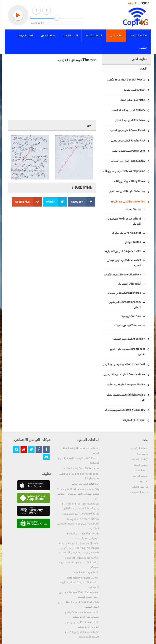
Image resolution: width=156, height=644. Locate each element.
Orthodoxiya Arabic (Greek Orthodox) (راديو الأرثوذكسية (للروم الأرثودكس (79, 582)
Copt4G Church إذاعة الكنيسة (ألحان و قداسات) (79, 461)
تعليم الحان (142, 454)
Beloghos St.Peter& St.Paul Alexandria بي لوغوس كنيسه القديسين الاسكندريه (78, 524)
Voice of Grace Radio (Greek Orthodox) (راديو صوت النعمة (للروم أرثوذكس (79, 562)
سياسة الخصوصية (139, 492)
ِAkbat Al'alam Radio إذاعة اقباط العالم (81, 451)
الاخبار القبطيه (141, 465)
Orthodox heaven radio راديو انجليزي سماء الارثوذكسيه (82, 615)
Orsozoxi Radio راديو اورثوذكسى (81, 514)
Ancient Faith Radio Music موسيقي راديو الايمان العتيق (79, 595)
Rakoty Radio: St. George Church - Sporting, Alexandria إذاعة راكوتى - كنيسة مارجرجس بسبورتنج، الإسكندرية (79, 548)
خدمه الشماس (141, 470)
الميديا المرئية (140, 476)
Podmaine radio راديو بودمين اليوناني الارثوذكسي (82, 624)
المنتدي (144, 481)
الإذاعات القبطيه (140, 459)
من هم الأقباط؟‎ (140, 487)
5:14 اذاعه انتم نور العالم (86, 484)
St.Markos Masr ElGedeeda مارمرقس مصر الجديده (83, 536)
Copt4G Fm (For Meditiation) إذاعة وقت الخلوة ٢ (79, 476)
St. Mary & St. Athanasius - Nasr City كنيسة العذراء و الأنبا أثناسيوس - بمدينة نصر (78, 494)
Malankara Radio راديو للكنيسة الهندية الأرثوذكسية (82, 634)
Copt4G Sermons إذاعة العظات (82, 468)
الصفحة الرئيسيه (140, 448)
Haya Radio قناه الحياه (86, 572)
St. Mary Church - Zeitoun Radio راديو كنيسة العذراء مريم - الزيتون (81, 506)
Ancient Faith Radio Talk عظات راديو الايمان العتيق (79, 605)
